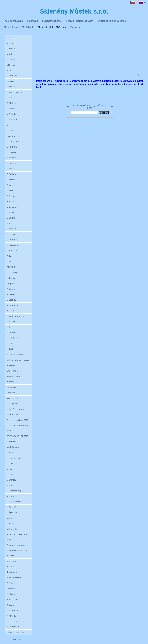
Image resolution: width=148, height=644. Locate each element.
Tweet (141, 75)
